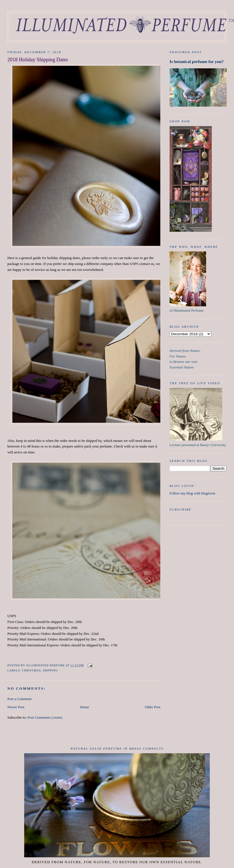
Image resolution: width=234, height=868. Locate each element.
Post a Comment (19, 699)
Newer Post (16, 707)
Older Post (153, 707)
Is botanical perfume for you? (197, 61)
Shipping (50, 670)
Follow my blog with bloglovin (193, 493)
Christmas (31, 670)
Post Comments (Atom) (45, 717)
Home (85, 707)
